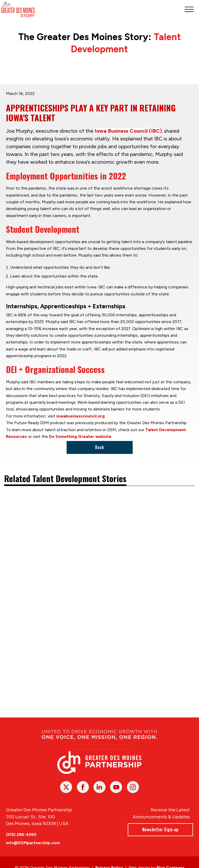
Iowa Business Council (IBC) (128, 131)
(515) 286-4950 (21, 835)
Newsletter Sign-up (160, 829)
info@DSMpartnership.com (33, 843)
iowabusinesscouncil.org (80, 416)
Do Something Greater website (80, 436)
